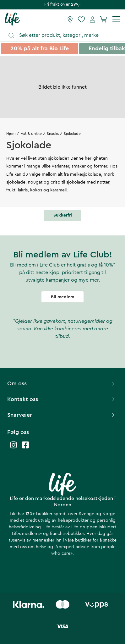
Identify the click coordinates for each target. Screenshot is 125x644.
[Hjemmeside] (12, 19)
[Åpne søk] (65, 35)
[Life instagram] (14, 448)
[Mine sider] (92, 19)
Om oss (62, 383)
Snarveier (62, 415)
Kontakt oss (62, 399)
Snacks (53, 134)
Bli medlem (63, 297)
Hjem (11, 134)
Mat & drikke (31, 134)
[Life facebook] (25, 448)
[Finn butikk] (70, 19)
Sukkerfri (63, 215)
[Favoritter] (81, 19)
